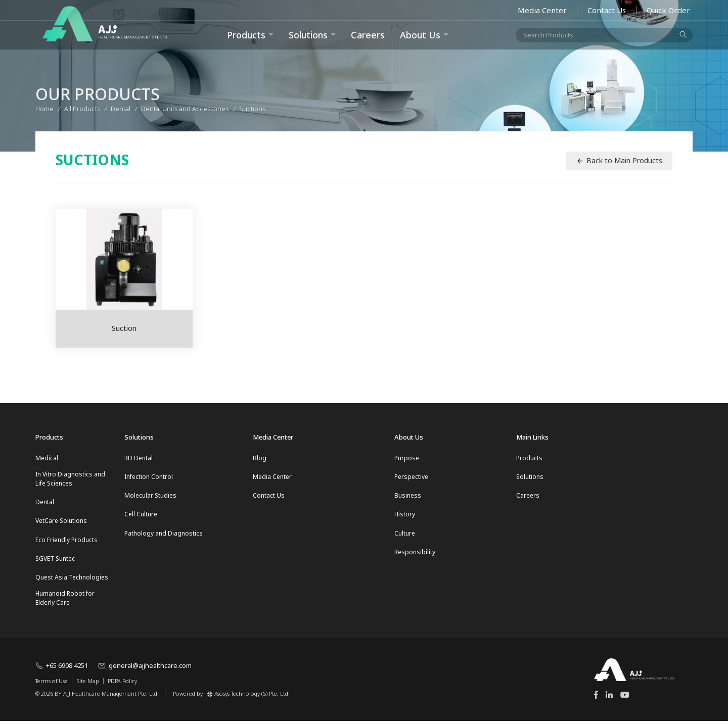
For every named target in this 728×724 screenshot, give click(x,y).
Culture (405, 535)
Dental (45, 503)
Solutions (308, 35)
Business (408, 496)
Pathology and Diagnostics (164, 535)
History (405, 516)
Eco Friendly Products (66, 541)
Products (529, 458)
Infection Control (149, 477)
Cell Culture (141, 516)
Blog (260, 458)
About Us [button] (420, 35)
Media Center (542, 10)
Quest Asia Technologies (72, 580)
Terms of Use (52, 685)
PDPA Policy (122, 685)
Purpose (407, 458)
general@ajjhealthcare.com (145, 669)
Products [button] (246, 35)
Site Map (88, 685)
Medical (47, 458)
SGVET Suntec (55, 561)
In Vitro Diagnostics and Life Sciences (70, 479)
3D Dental (139, 458)
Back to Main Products (619, 160)
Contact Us (607, 10)
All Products (82, 108)
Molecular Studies (150, 496)
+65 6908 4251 (62, 669)
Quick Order (668, 10)
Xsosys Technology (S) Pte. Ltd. (248, 696)
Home (44, 108)
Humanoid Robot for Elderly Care (65, 601)
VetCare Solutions (61, 522)
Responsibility (415, 554)
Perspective (411, 477)
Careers (368, 35)
